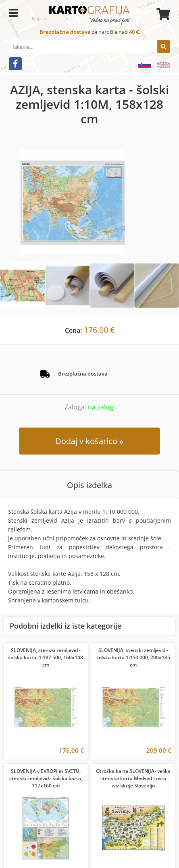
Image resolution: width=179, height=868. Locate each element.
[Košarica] (162, 14)
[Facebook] (15, 64)
